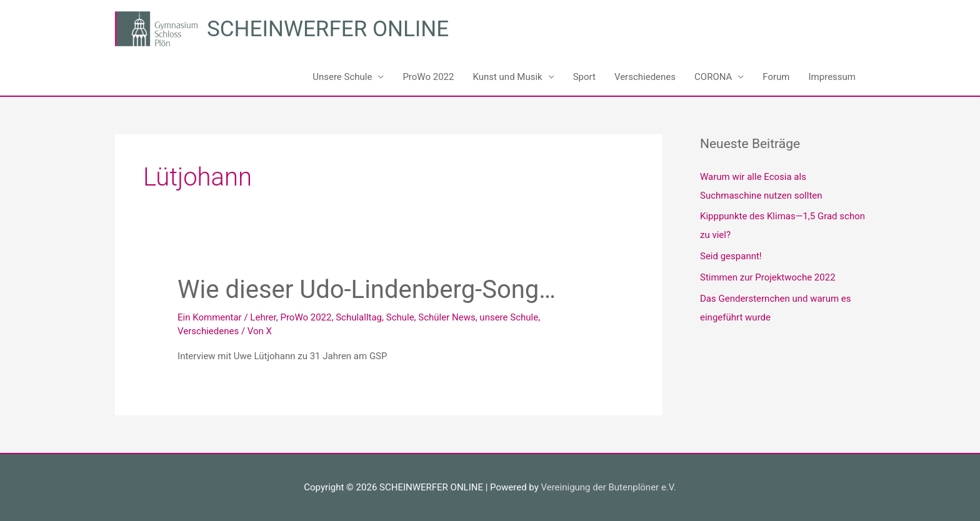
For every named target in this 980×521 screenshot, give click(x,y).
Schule (400, 317)
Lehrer (263, 317)
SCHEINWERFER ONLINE (328, 29)
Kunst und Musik (507, 77)
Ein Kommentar (210, 317)
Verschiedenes (645, 77)
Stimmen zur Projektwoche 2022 (768, 277)
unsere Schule (509, 317)
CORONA (713, 77)
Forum (776, 77)
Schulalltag (359, 317)
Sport (584, 77)
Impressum (832, 77)
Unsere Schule (342, 77)
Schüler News (447, 317)
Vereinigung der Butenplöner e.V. (608, 487)
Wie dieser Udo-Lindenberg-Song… (367, 290)
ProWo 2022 (428, 77)
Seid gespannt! (731, 256)
